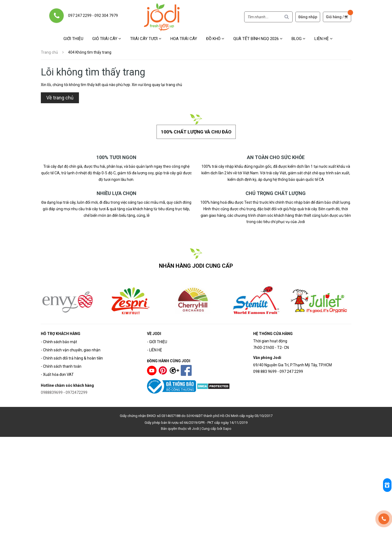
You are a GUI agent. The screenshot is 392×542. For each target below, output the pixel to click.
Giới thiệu (73, 39)
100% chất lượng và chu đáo (196, 131)
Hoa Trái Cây (184, 39)
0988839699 (52, 391)
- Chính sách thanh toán (61, 364)
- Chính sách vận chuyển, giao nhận (71, 348)
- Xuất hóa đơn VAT (57, 373)
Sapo (227, 427)
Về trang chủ (60, 98)
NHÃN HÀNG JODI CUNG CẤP (196, 264)
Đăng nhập (308, 17)
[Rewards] (384, 484)
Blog (298, 39)
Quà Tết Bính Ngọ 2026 (258, 39)
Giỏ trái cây (107, 39)
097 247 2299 (80, 16)
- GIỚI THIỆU (157, 340)
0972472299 (76, 391)
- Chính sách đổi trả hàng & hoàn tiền (72, 356)
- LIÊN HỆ (154, 348)
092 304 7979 (106, 16)
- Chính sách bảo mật (59, 340)
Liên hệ (324, 39)
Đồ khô (215, 39)
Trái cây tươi (146, 39)
